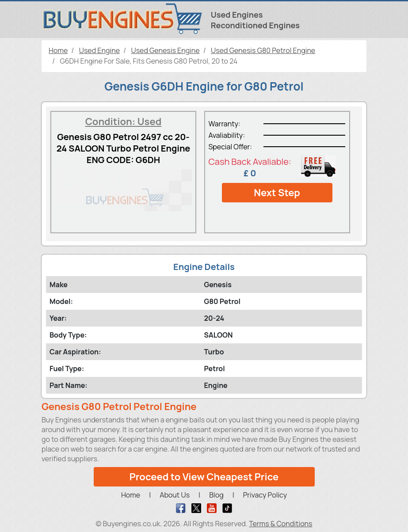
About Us (175, 495)
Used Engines (237, 15)
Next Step (277, 193)
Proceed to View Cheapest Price (204, 477)
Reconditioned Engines (255, 25)
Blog (216, 495)
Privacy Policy (265, 495)
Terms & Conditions (280, 524)
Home (131, 495)
